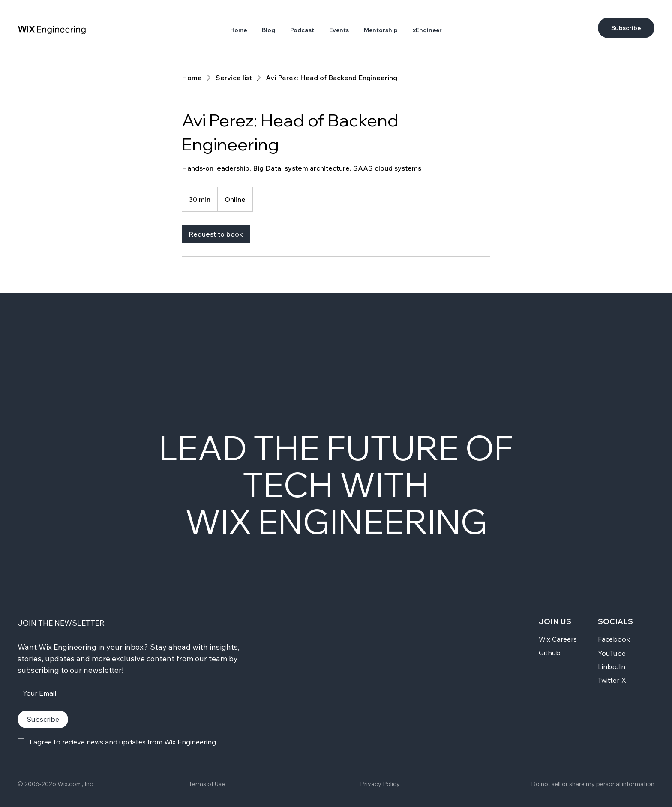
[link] (216, 234)
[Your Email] (100, 693)
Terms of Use (207, 784)
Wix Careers (558, 639)
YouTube (612, 653)
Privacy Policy (380, 784)
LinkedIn (612, 666)
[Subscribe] (626, 28)
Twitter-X (612, 680)
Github (550, 653)
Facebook (614, 639)
